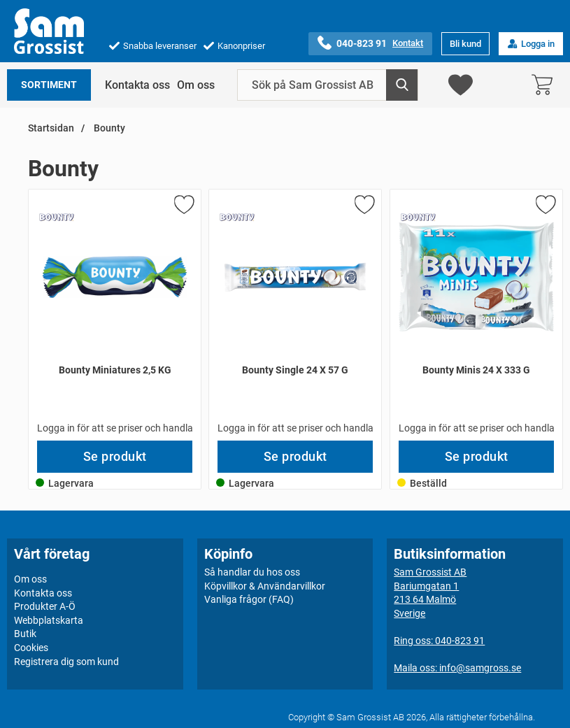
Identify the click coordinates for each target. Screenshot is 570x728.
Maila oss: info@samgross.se (457, 668)
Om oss (196, 85)
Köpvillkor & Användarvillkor (265, 586)
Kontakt (408, 43)
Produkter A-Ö (45, 606)
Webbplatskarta (49, 620)
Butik (25, 634)
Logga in (531, 44)
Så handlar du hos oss (252, 572)
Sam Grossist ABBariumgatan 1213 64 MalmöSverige (430, 593)
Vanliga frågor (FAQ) (249, 599)
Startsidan (51, 128)
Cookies (31, 648)
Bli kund (465, 44)
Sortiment (49, 85)
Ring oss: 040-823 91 (439, 641)
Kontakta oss (137, 85)
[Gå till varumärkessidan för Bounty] (57, 217)
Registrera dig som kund (66, 662)
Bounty (108, 128)
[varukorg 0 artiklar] (546, 85)
